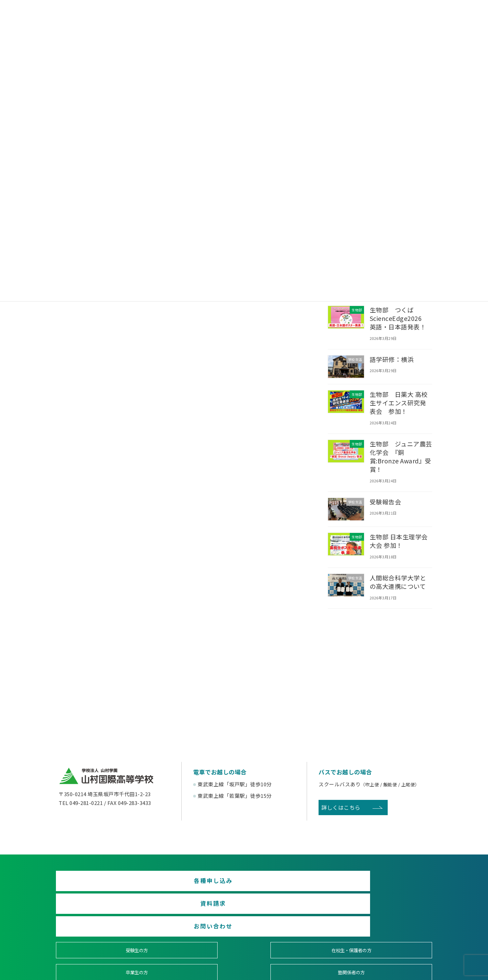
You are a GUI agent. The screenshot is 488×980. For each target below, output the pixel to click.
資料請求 (244, 884)
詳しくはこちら (341, 807)
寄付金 (292, 936)
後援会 (101, 936)
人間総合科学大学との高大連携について (398, 582)
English (387, 936)
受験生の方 (101, 911)
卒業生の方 (292, 911)
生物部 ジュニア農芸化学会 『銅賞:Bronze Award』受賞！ (401, 457)
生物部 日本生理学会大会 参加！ (399, 541)
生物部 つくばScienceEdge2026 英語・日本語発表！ (399, 318)
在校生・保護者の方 (197, 911)
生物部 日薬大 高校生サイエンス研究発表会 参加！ (399, 403)
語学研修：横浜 (392, 359)
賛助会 (196, 936)
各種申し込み (116, 884)
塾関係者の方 (387, 911)
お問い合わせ (372, 884)
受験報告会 (385, 502)
